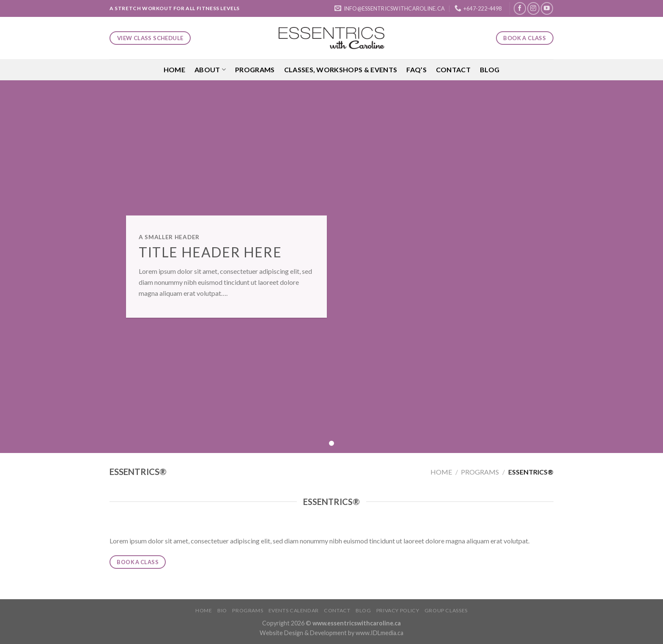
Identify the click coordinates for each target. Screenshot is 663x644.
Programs (255, 70)
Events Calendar (294, 610)
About (210, 70)
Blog (490, 70)
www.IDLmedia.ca (379, 633)
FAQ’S (416, 70)
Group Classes (446, 610)
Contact (453, 70)
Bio (222, 610)
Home (174, 70)
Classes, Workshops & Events (341, 70)
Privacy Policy (398, 610)
